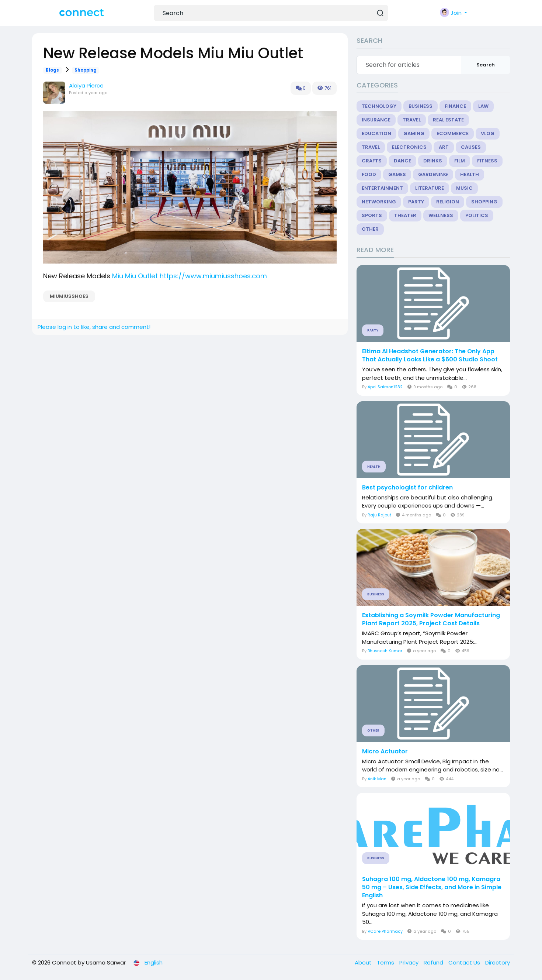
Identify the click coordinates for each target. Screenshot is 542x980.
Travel (412, 120)
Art (444, 147)
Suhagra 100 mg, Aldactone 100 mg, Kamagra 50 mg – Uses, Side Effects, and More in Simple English (432, 887)
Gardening (433, 174)
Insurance (376, 120)
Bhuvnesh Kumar (385, 651)
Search (486, 65)
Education (376, 133)
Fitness (487, 161)
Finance (455, 106)
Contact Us (465, 962)
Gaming (414, 133)
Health (470, 174)
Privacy (410, 962)
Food (369, 174)
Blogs (52, 70)
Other (370, 229)
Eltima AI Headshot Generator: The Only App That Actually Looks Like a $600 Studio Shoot (430, 355)
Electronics (409, 147)
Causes (471, 147)
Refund (434, 962)
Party (416, 202)
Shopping (86, 70)
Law (483, 106)
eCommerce (453, 133)
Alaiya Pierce (86, 85)
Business (421, 106)
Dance (402, 161)
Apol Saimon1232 (385, 387)
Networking (379, 202)
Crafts (372, 161)
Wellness (441, 215)
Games (397, 174)
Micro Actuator (385, 752)
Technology (379, 106)
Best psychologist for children (407, 488)
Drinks (433, 161)
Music (464, 188)
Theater (405, 215)
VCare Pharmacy (385, 931)
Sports (372, 215)
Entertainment (382, 188)
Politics (477, 215)
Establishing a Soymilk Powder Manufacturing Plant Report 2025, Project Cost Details (431, 619)
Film (460, 161)
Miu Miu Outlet (135, 276)
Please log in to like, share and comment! (94, 327)
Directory (498, 962)
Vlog (488, 133)
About (364, 962)
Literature (430, 188)
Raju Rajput (379, 515)
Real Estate (448, 120)
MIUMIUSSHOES (69, 296)
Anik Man (377, 779)
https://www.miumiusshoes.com (213, 276)
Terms (386, 962)
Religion (448, 202)
